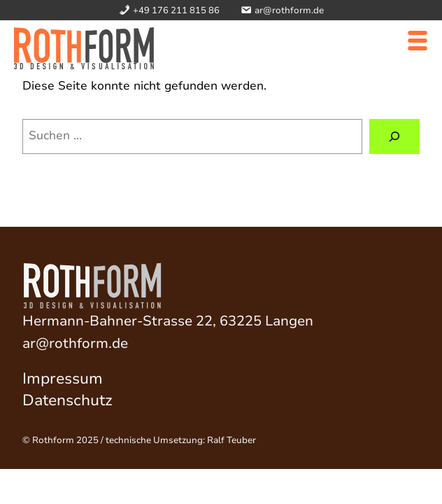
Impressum (63, 379)
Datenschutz (67, 400)
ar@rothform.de (75, 343)
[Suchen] (395, 136)
